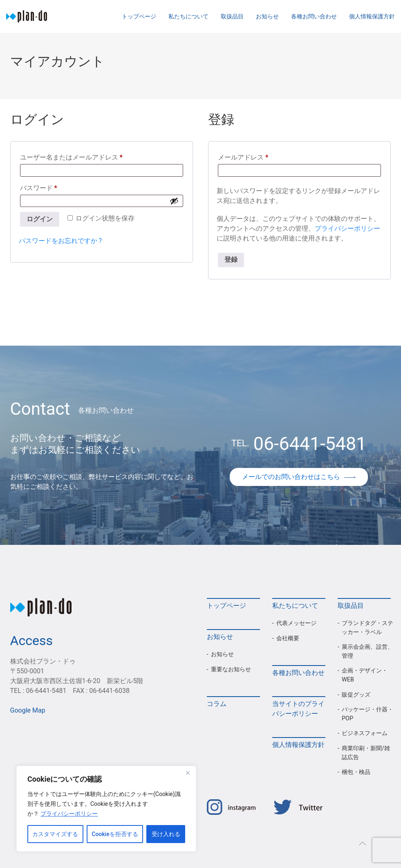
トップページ (139, 16)
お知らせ (267, 16)
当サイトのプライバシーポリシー (298, 709)
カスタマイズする (55, 834)
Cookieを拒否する (115, 834)
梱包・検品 (356, 772)
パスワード (42, 188)
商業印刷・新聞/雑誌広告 (366, 753)
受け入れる (166, 834)
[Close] (188, 773)
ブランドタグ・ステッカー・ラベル (367, 628)
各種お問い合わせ (314, 16)
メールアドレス (246, 157)
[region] (106, 809)
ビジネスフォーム (365, 733)
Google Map (28, 710)
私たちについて (188, 16)
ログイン (40, 219)
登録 (231, 260)
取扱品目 (232, 16)
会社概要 (288, 638)
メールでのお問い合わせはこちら (299, 477)
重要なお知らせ (231, 669)
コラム (217, 704)
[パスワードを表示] (174, 201)
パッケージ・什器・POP (367, 714)
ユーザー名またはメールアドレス (74, 157)
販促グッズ (356, 695)
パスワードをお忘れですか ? (60, 241)
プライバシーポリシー (69, 814)
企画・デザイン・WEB (365, 675)
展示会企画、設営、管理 (367, 651)
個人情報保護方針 (372, 16)
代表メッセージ (296, 623)
